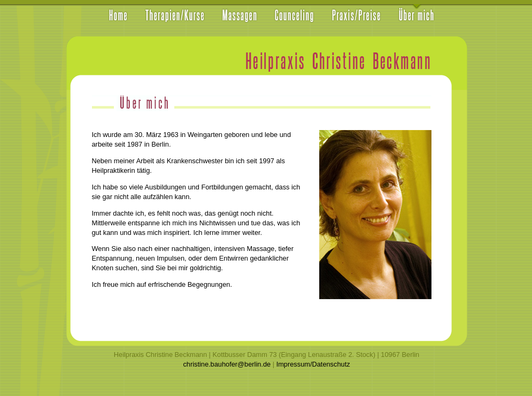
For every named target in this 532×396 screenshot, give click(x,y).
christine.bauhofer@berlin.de (227, 364)
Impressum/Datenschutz (313, 364)
